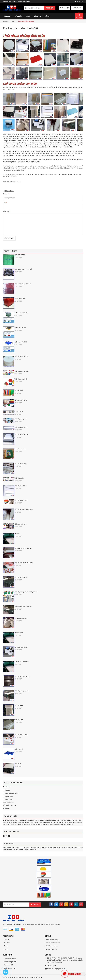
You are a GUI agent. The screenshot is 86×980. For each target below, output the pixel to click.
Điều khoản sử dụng (10, 959)
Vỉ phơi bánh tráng (20, 255)
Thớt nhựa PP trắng (20, 464)
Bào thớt (17, 534)
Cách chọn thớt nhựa (21, 647)
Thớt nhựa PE (19, 720)
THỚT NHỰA (43, 822)
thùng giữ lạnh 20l (51, 825)
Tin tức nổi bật (11, 251)
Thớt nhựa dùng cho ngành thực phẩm (26, 592)
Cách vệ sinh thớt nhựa (21, 662)
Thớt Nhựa (6, 790)
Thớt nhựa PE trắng (20, 486)
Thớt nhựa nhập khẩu (21, 379)
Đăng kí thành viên (51, 949)
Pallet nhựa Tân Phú (21, 342)
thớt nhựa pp (28, 825)
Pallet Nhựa (7, 787)
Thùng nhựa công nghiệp (11, 793)
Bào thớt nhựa (19, 633)
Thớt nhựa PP (19, 705)
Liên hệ (6, 949)
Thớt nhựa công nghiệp (21, 691)
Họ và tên (6, 194)
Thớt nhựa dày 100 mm (21, 434)
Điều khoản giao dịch (10, 962)
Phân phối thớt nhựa (21, 400)
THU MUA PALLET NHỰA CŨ (23, 269)
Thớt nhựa (18, 764)
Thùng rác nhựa (8, 796)
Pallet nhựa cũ (19, 749)
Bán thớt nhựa (19, 390)
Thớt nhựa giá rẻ (19, 478)
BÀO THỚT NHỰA (9, 820)
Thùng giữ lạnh (8, 799)
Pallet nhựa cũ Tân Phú (21, 313)
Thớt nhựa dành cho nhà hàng (24, 563)
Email (5, 203)
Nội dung (6, 212)
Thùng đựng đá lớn (20, 298)
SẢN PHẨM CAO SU (10, 805)
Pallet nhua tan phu (20, 327)
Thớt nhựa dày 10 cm (21, 427)
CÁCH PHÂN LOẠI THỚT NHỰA (24, 820)
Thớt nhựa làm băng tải (21, 371)
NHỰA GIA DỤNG (9, 802)
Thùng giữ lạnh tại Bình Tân (23, 284)
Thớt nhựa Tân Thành (21, 500)
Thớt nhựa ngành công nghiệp (23, 510)
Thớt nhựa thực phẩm (21, 735)
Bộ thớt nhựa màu (20, 449)
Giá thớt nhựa (19, 412)
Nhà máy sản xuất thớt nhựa (23, 548)
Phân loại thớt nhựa (20, 524)
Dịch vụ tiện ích (8, 965)
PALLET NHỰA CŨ (72, 820)
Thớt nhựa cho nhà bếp (21, 357)
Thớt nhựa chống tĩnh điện (22, 676)
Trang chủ (7, 940)
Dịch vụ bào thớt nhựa (41, 820)
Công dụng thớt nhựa (21, 618)
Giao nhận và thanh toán (53, 943)
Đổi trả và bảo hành (52, 946)
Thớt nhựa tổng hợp (20, 419)
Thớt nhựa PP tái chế (21, 577)
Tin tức (6, 946)
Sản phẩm (7, 943)
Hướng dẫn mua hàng (52, 940)
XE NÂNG (6, 808)
